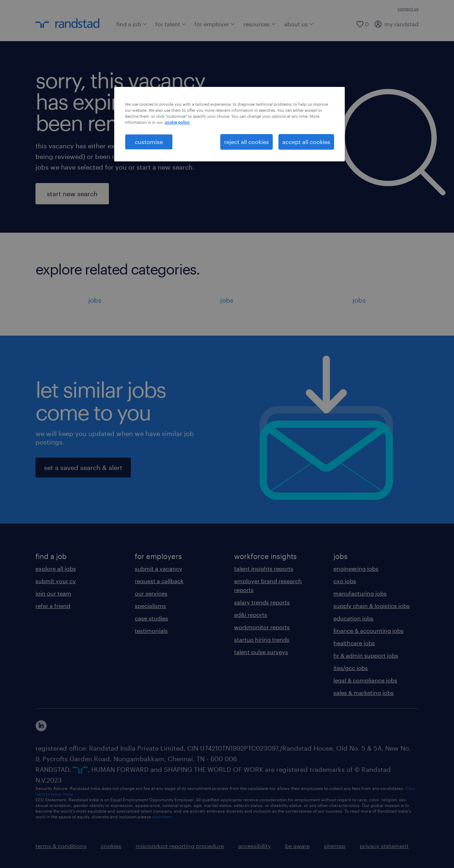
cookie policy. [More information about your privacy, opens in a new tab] (177, 122)
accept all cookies (306, 142)
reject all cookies (247, 142)
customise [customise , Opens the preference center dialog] (149, 142)
